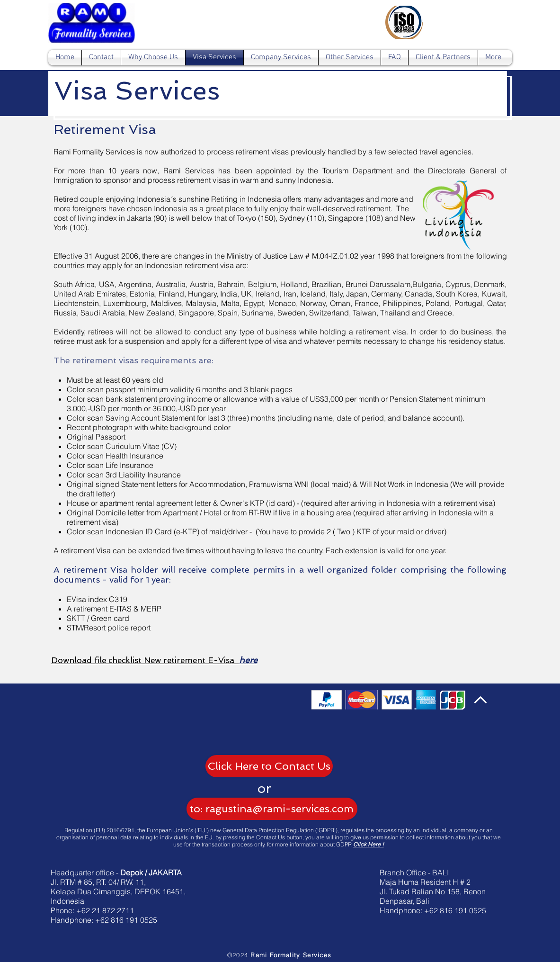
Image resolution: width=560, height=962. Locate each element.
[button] (265, 788)
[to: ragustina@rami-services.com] (272, 809)
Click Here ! (369, 844)
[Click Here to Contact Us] (269, 766)
